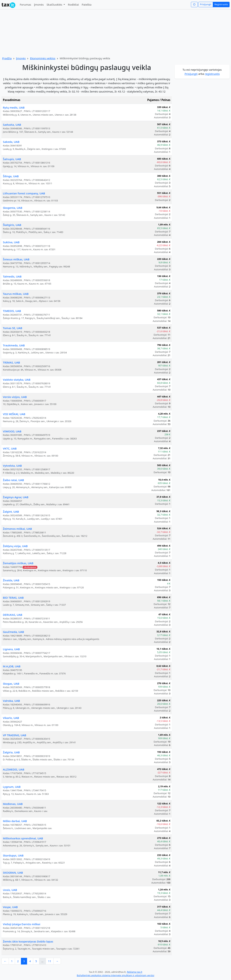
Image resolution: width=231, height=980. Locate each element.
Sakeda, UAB (11, 142)
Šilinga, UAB (11, 176)
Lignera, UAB (11, 649)
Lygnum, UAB (12, 787)
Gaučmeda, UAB (13, 632)
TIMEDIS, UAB (12, 311)
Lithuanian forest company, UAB (24, 193)
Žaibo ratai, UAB (13, 480)
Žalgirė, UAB (11, 512)
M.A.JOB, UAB (12, 666)
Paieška (87, 5)
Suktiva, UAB (11, 242)
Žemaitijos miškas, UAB (18, 563)
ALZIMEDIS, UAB (14, 769)
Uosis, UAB (10, 890)
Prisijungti (206, 4)
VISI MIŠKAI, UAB (14, 414)
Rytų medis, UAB (14, 107)
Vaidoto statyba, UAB (17, 380)
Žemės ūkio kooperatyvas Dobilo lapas (28, 941)
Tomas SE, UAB (13, 328)
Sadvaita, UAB (12, 125)
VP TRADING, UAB (15, 735)
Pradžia (7, 58)
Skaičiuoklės (55, 5)
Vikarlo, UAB (11, 718)
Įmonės (39, 5)
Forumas (25, 5)
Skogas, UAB (11, 684)
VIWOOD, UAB (12, 431)
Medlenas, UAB (13, 804)
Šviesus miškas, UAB (16, 259)
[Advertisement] (202, 133)
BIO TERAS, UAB (13, 598)
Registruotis (221, 4)
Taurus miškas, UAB (16, 294)
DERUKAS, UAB (13, 615)
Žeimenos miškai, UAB (17, 529)
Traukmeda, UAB (14, 345)
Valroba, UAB (11, 701)
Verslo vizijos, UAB (15, 397)
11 (50, 961)
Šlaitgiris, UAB (12, 225)
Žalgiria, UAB (11, 752)
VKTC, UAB (10, 448)
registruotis (212, 74)
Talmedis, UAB (12, 276)
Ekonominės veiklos (43, 58)
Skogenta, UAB (13, 208)
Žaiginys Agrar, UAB (16, 497)
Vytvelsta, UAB (12, 466)
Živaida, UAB (11, 580)
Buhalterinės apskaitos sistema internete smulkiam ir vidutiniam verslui (115, 975)
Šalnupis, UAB (12, 159)
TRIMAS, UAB (11, 362)
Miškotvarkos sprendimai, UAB (23, 838)
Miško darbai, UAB (15, 821)
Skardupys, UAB (13, 855)
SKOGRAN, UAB (13, 873)
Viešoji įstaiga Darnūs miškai (22, 924)
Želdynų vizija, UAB (15, 546)
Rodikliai (73, 5)
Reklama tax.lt (135, 972)
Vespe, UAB (10, 907)
